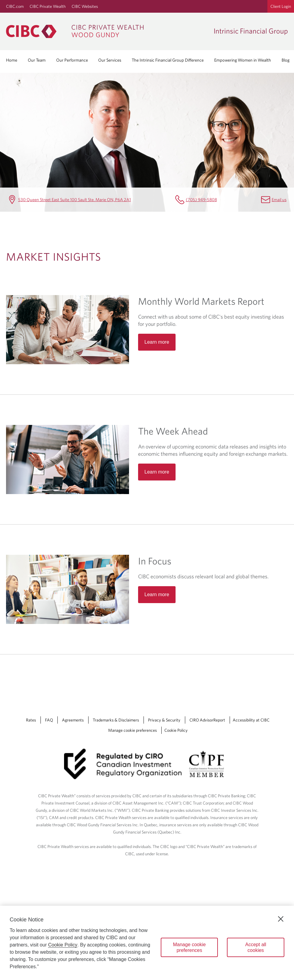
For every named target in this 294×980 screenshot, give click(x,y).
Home (12, 60)
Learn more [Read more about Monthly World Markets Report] (157, 342)
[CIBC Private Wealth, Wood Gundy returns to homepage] (107, 31)
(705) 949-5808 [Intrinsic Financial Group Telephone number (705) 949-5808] (201, 199)
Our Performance (72, 60)
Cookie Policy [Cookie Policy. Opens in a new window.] (63, 945)
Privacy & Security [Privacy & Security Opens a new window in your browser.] (164, 720)
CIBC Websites (85, 6)
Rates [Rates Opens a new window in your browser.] (31, 720)
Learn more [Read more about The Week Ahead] (157, 472)
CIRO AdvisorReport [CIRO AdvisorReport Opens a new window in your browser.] (207, 720)
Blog (286, 60)
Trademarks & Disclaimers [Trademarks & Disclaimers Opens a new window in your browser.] (116, 720)
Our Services (110, 60)
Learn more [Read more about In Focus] (157, 594)
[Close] (281, 919)
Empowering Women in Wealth (243, 60)
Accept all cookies (256, 947)
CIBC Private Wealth (48, 6)
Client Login (281, 6)
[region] (147, 943)
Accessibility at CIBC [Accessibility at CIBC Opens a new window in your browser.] (251, 720)
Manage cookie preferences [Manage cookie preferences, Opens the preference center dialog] (189, 947)
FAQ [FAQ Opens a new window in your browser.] (49, 720)
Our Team (37, 60)
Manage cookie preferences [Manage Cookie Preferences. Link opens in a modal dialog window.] (132, 730)
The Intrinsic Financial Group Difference (168, 60)
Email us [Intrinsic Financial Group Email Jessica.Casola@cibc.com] (279, 199)
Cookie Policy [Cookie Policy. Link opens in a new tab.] (176, 730)
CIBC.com (15, 6)
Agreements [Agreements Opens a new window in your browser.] (73, 720)
